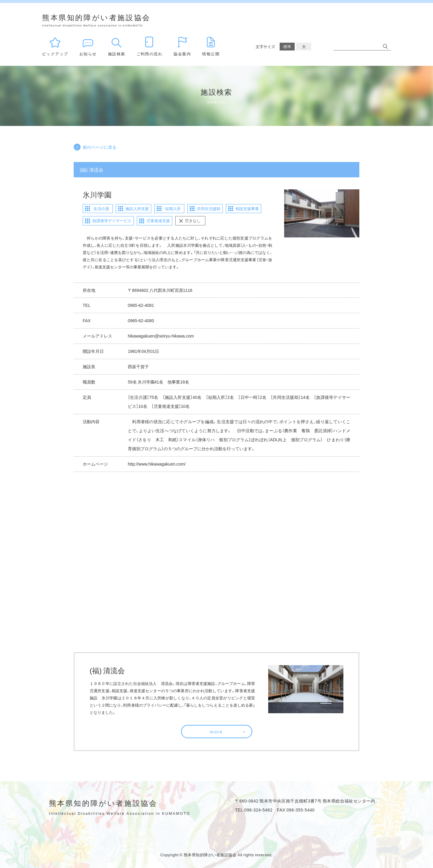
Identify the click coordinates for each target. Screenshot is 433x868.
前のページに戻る (100, 147)
